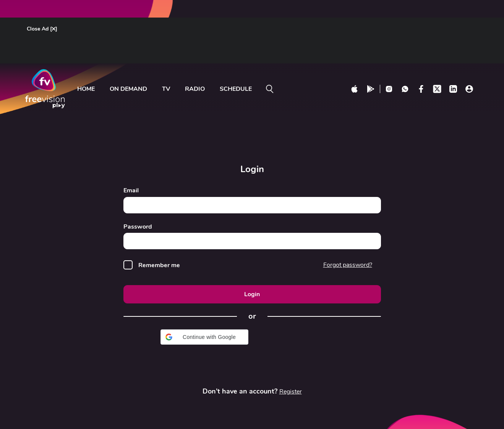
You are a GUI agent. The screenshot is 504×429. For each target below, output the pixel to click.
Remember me (159, 265)
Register (291, 392)
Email (131, 191)
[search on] (270, 89)
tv (166, 89)
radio (195, 89)
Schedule (236, 89)
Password (138, 227)
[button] (204, 337)
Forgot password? (348, 265)
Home (86, 89)
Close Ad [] (42, 29)
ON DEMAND (128, 89)
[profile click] (469, 89)
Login (252, 294)
